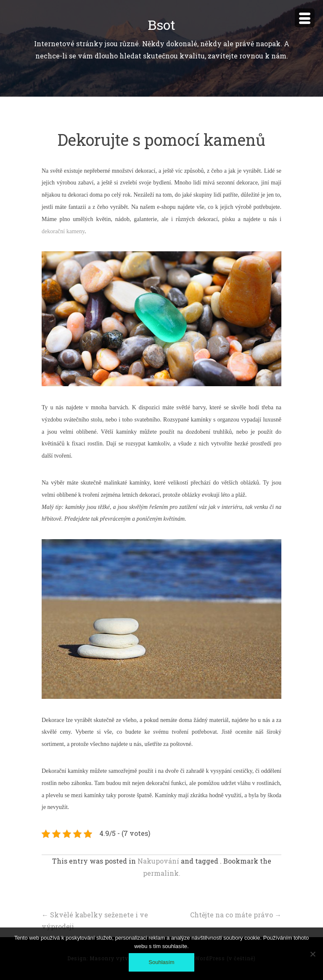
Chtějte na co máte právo (236, 915)
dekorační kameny (63, 231)
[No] (312, 954)
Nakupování (158, 861)
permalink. (162, 873)
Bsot (161, 25)
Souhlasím (161, 962)
